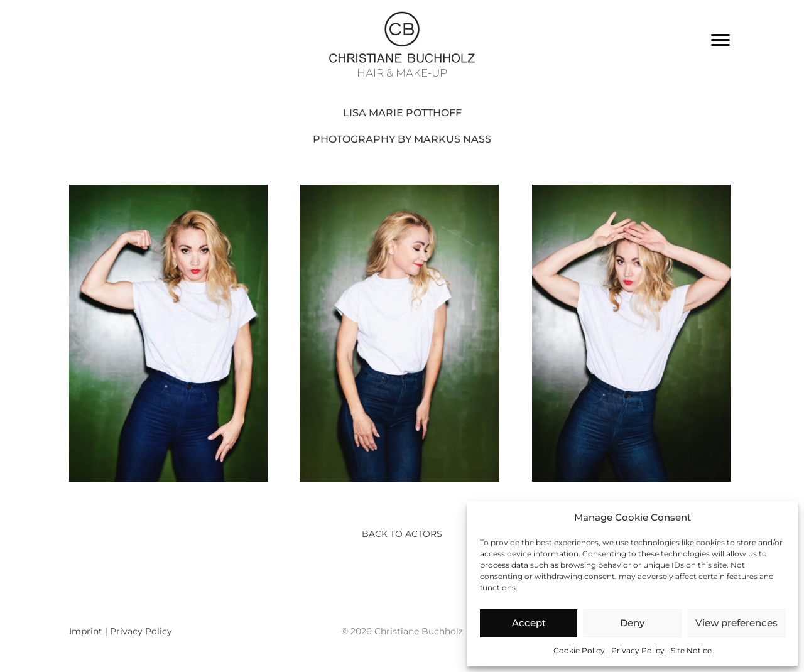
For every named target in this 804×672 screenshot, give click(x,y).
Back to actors (402, 534)
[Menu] (720, 40)
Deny (632, 623)
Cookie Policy (579, 650)
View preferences (736, 623)
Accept (529, 623)
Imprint (86, 631)
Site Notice (691, 650)
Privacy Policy (638, 650)
